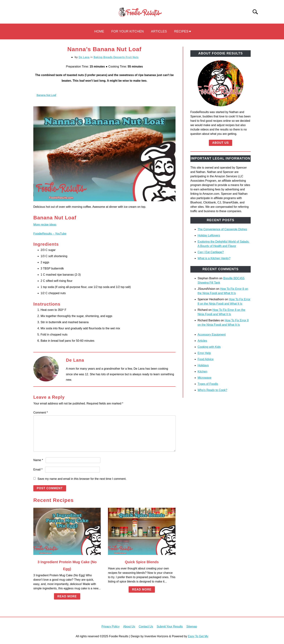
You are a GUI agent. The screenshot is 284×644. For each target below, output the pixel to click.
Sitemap (192, 626)
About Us (221, 143)
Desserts (119, 57)
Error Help (204, 353)
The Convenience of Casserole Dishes (222, 229)
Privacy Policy (110, 626)
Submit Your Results (170, 626)
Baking (98, 57)
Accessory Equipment (212, 335)
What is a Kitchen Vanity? (214, 258)
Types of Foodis (208, 384)
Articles (159, 31)
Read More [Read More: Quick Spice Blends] (142, 589)
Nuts (136, 57)
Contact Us (146, 626)
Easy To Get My (198, 636)
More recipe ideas (45, 225)
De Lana (84, 57)
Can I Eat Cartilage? (211, 252)
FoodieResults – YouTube (50, 234)
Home (99, 31)
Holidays (203, 365)
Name (38, 460)
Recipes (181, 31)
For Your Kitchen (128, 31)
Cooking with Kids (209, 347)
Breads (108, 57)
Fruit (129, 57)
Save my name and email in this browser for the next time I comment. (82, 479)
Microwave (204, 378)
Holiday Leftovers (209, 235)
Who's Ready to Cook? (212, 390)
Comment (41, 413)
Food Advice (206, 359)
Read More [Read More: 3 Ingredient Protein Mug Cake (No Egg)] (67, 596)
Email (38, 470)
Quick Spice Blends (142, 562)
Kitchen (202, 372)
